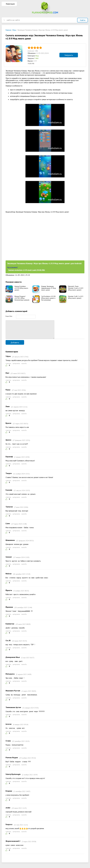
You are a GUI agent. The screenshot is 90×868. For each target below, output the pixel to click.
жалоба (24, 367)
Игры (37, 56)
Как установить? (12, 267)
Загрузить (69, 55)
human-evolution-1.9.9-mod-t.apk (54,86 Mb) (27, 270)
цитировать (16, 367)
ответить (8, 367)
